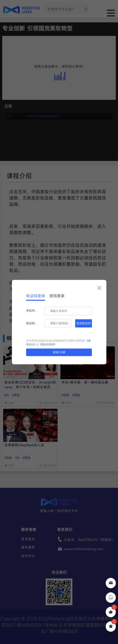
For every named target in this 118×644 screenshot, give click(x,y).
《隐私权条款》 (48, 344)
